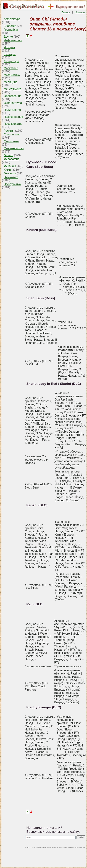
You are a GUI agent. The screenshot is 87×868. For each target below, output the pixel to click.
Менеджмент (12, 89)
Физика (9, 155)
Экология (10, 173)
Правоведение (13, 117)
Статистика (11, 141)
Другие (8, 37)
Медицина (10, 82)
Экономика (11, 177)
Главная (66, 12)
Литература (11, 61)
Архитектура (12, 19)
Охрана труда (13, 103)
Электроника (12, 184)
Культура (10, 54)
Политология (12, 110)
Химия (8, 170)
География (11, 30)
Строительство (14, 148)
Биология (10, 26)
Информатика (13, 40)
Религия (9, 131)
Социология (12, 134)
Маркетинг (11, 68)
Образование (13, 96)
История (9, 47)
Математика (12, 75)
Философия (11, 159)
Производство (13, 124)
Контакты (80, 12)
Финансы (10, 166)
